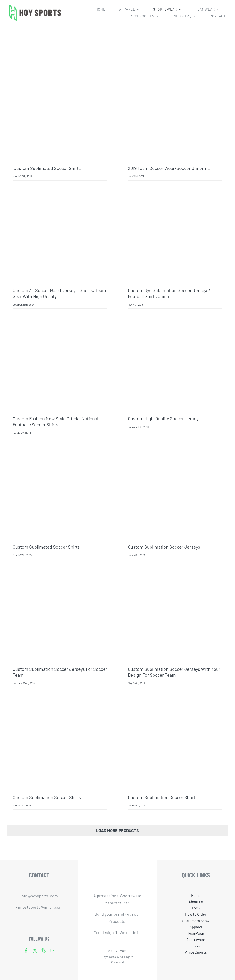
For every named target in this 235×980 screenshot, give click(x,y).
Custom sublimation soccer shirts (47, 797)
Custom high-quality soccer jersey (163, 418)
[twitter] (35, 951)
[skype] (44, 951)
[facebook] (26, 951)
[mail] (52, 951)
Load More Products (117, 831)
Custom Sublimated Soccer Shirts (47, 168)
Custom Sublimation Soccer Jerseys (164, 547)
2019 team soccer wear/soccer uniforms (169, 168)
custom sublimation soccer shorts (163, 797)
